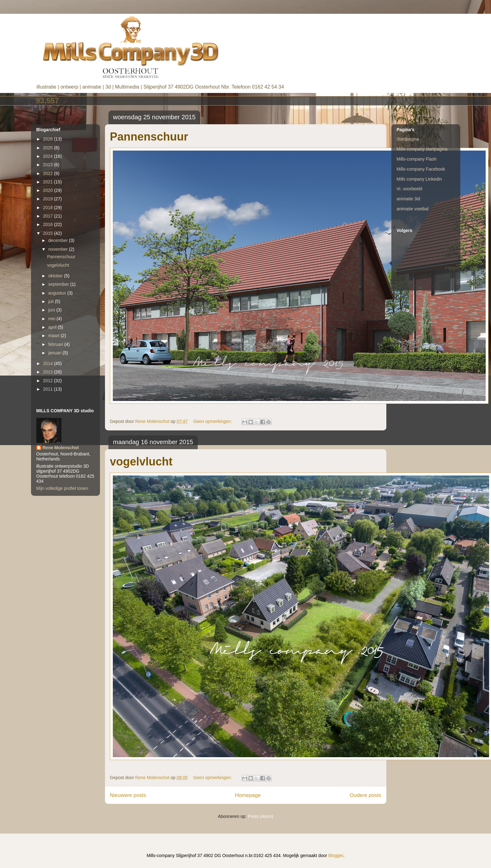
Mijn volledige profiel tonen (62, 488)
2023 (48, 165)
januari (55, 353)
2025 (48, 148)
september (59, 284)
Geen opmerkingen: (213, 421)
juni (52, 310)
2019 (48, 199)
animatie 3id (409, 199)
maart (55, 336)
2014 (48, 363)
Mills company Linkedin (419, 179)
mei (52, 319)
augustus (58, 293)
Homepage (248, 795)
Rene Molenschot (61, 448)
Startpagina (408, 139)
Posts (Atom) (261, 816)
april (53, 327)
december (59, 240)
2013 (48, 372)
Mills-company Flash (417, 159)
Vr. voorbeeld (410, 189)
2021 (48, 182)
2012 (48, 381)
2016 (48, 224)
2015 (48, 233)
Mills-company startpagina (422, 149)
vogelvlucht (141, 462)
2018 (48, 208)
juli (52, 301)
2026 (48, 139)
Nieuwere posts (128, 795)
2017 (48, 216)
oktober (56, 276)
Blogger (336, 855)
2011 (48, 389)
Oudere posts (366, 795)
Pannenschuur (149, 137)
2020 (48, 190)
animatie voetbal (413, 209)
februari (56, 344)
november (59, 249)
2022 (48, 173)
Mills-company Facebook (421, 169)
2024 (48, 156)
